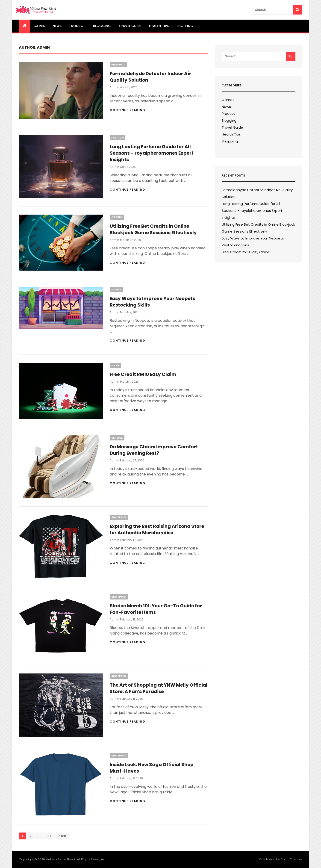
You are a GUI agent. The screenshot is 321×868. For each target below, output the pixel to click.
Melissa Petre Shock (61, 859)
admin (114, 87)
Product (77, 26)
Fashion (118, 138)
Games (39, 26)
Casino (117, 217)
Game (115, 365)
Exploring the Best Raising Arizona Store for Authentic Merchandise (157, 529)
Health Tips (159, 26)
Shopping (185, 26)
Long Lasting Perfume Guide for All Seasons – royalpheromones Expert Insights (152, 153)
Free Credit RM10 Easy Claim (143, 374)
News (57, 26)
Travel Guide (130, 26)
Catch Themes (291, 859)
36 (51, 836)
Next (62, 836)
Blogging (102, 26)
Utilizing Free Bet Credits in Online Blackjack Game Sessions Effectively (153, 229)
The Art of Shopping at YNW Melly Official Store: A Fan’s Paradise (159, 688)
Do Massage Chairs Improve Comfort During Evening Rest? (154, 450)
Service (117, 438)
